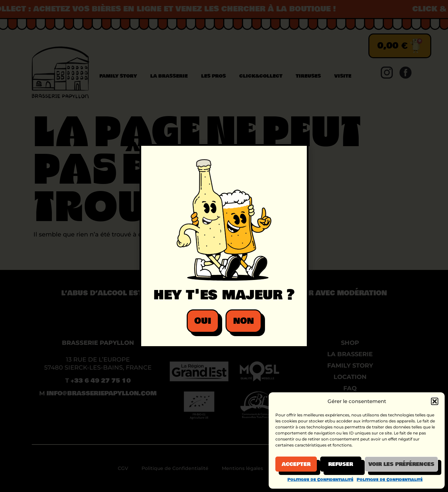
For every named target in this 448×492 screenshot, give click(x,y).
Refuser (341, 464)
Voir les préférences (401, 464)
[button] (435, 401)
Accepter (296, 464)
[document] (224, 246)
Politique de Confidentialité (320, 480)
